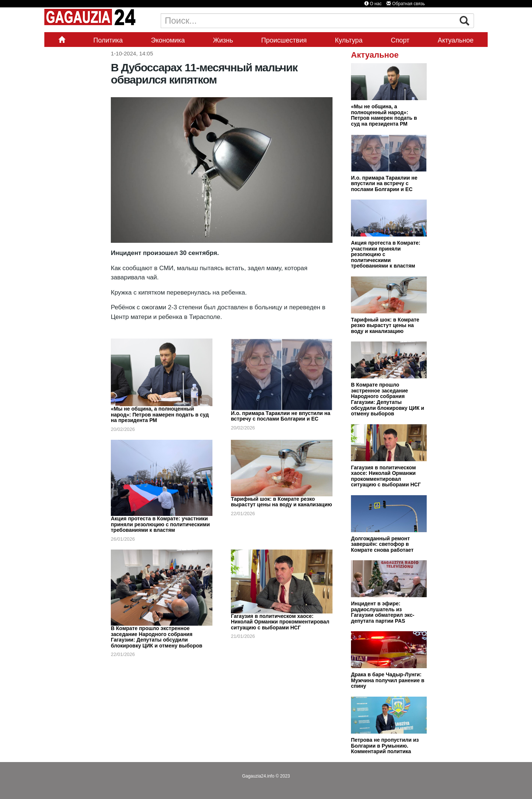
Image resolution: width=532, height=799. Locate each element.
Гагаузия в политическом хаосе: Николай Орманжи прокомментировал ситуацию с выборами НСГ (280, 622)
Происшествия (284, 40)
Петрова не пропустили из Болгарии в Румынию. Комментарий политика (385, 746)
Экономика (168, 40)
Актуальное (456, 40)
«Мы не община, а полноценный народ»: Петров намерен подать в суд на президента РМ (160, 414)
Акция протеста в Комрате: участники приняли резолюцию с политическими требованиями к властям (160, 524)
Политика (108, 40)
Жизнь (223, 40)
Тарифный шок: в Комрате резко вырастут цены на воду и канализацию (282, 502)
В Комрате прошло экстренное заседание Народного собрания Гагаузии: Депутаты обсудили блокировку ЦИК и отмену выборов (157, 637)
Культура (349, 40)
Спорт (400, 40)
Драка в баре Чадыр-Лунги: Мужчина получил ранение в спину (388, 680)
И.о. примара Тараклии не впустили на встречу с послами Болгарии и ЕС (281, 416)
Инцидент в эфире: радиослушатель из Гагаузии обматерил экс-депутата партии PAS (383, 612)
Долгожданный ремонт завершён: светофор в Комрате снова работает (382, 544)
